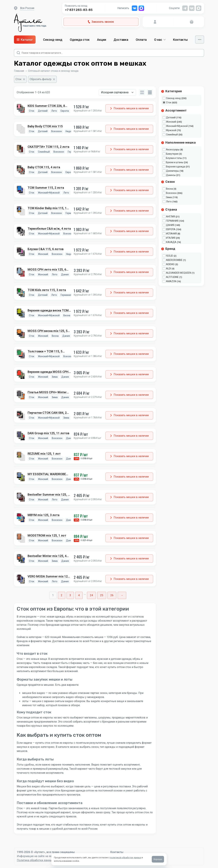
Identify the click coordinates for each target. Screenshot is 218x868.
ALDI (169, 269)
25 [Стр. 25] (102, 595)
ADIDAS (170, 264)
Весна (169, 189)
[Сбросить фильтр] (42, 79)
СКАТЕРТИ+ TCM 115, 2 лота (48, 147)
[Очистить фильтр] (20, 79)
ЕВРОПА (171, 229)
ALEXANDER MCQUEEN (179, 273)
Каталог (25, 40)
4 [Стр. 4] (79, 595)
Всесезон (171, 193)
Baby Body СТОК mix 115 (45, 126)
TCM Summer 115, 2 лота (46, 188)
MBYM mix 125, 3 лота (44, 515)
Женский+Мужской (177, 126)
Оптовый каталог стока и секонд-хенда (53, 71)
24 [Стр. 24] (91, 595)
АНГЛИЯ (170, 217)
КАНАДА (171, 242)
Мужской (171, 130)
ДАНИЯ (170, 225)
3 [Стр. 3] (70, 595)
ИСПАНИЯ (171, 234)
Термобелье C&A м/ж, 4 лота (49, 229)
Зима (169, 197)
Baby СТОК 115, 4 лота (44, 167)
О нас (160, 40)
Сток (169, 102)
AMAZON (171, 281)
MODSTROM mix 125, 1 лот (47, 535)
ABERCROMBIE (174, 260)
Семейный (172, 135)
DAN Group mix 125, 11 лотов (48, 433)
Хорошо (158, 859)
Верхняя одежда (176, 167)
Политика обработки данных (35, 860)
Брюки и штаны (175, 162)
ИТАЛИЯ (171, 238)
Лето (169, 202)
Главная (19, 71)
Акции (102, 40)
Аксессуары (173, 150)
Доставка (121, 40)
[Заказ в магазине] (117, 92)
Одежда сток (80, 40)
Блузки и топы (174, 158)
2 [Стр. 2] (62, 595)
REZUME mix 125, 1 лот (44, 454)
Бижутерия (172, 154)
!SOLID (170, 256)
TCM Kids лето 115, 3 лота (47, 290)
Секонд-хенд (53, 40)
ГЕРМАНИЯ (172, 221)
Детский (171, 117)
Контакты (180, 40)
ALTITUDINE (172, 277)
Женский (171, 122)
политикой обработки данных (126, 858)
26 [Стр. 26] (112, 595)
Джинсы (171, 175)
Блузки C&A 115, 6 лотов (46, 249)
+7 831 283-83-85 (79, 10)
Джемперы (172, 171)
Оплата (141, 40)
